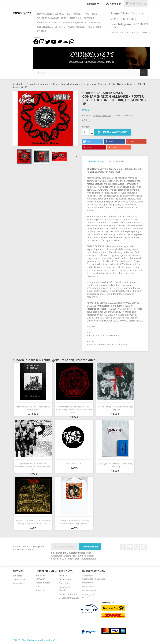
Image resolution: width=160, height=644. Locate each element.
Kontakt (39, 587)
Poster (42, 31)
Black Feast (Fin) (74, 464)
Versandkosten (43, 583)
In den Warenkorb (112, 132)
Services (95, 22)
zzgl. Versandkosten (102, 116)
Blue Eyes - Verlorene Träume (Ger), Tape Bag (115, 465)
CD (69, 14)
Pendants (44, 22)
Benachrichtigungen (69, 598)
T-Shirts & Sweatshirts (52, 18)
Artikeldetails (117, 161)
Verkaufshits (19, 583)
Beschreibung (97, 161)
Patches (89, 18)
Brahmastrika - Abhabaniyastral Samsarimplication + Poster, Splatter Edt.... (74, 410)
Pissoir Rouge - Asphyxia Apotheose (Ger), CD (115, 408)
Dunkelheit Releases (51, 14)
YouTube (137, 547)
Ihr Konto (66, 571)
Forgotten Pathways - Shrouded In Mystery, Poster (33, 408)
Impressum (88, 583)
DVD (95, 14)
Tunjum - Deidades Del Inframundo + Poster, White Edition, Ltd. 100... (33, 522)
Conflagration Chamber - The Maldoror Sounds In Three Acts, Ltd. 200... (33, 467)
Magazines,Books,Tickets (70, 22)
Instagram (144, 547)
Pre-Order (94, 27)
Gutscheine (65, 583)
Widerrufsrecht (90, 590)
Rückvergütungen (68, 594)
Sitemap (40, 590)
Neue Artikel (76, 27)
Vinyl (77, 14)
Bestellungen (66, 579)
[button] (93, 141)
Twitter (130, 547)
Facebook (123, 547)
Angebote (17, 576)
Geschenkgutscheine (51, 27)
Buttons (75, 18)
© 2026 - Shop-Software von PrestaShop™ (34, 640)
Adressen (64, 575)
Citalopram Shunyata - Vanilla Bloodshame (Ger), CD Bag (74, 522)
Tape (86, 14)
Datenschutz (88, 587)
